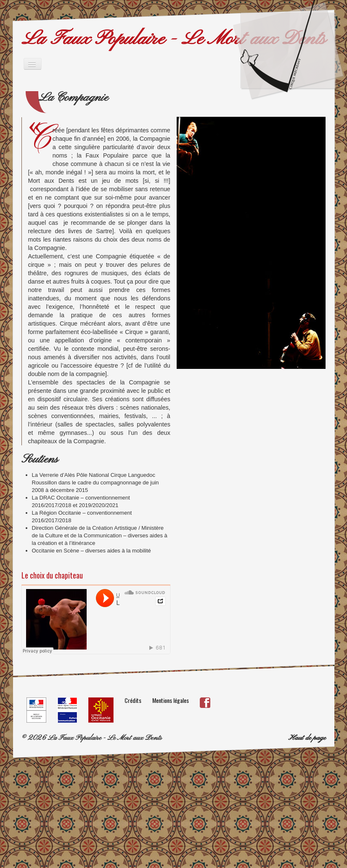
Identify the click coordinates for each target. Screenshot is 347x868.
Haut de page (307, 738)
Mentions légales (171, 700)
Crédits (133, 700)
